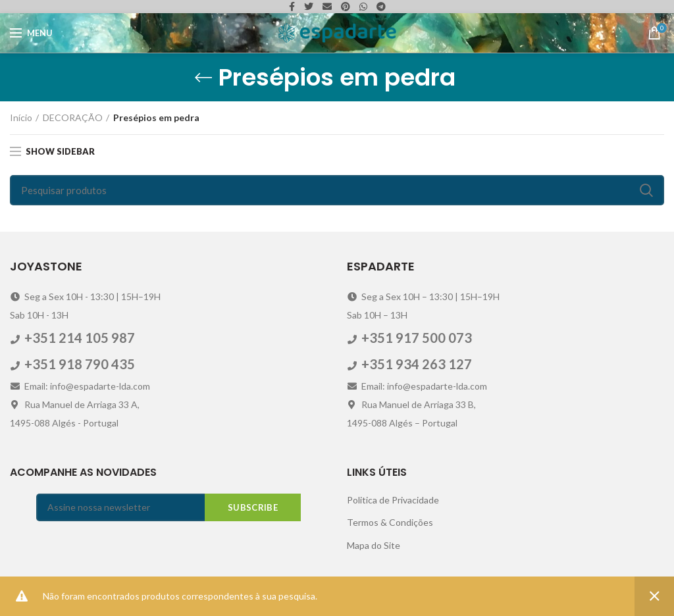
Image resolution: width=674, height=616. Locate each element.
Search (646, 190)
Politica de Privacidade (393, 500)
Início (21, 117)
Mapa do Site (374, 545)
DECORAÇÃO (73, 117)
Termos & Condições (390, 522)
